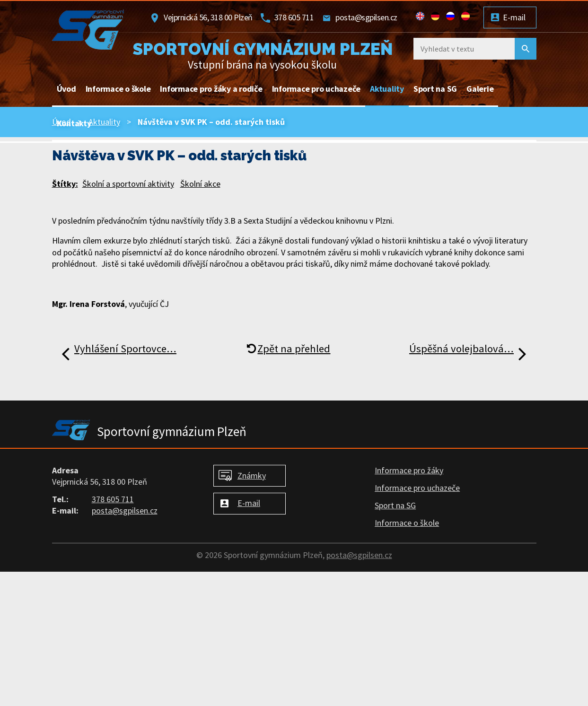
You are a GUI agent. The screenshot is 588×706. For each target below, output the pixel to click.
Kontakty (74, 123)
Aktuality (387, 89)
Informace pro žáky (409, 470)
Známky (252, 475)
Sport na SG (435, 89)
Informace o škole (118, 89)
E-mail (514, 17)
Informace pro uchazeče (316, 89)
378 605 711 (294, 17)
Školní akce (200, 184)
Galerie (480, 89)
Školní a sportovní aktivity (128, 184)
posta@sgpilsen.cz (366, 17)
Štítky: (65, 184)
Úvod (66, 89)
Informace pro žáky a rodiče (211, 89)
